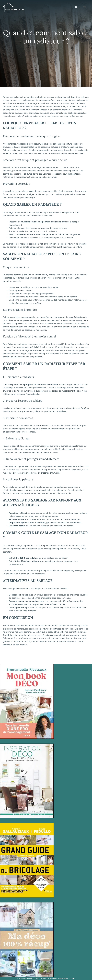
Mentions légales (48, 978)
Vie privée (62, 978)
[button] (76, 7)
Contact (72, 978)
